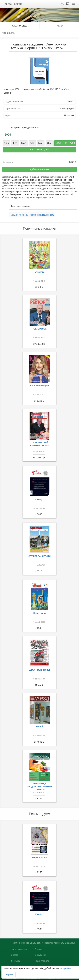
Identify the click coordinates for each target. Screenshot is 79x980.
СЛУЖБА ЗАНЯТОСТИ (40, 556)
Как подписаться (19, 949)
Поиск (59, 26)
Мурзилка (40, 272)
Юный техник (39, 613)
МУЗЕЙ (40, 727)
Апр (32, 143)
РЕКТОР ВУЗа (40, 329)
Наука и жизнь (39, 857)
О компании (40, 955)
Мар (24, 143)
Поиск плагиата (42, 961)
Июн (50, 143)
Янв (7, 143)
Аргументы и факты (39, 670)
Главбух (40, 499)
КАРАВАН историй (39, 386)
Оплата (14, 955)
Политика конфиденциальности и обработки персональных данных (43, 943)
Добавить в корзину (39, 169)
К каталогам (20, 26)
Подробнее (66, 968)
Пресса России (12, 4)
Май (41, 143)
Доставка (15, 961)
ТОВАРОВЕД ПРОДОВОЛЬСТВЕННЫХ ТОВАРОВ (39, 786)
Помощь (38, 949)
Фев (15, 143)
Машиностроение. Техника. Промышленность (32, 215)
